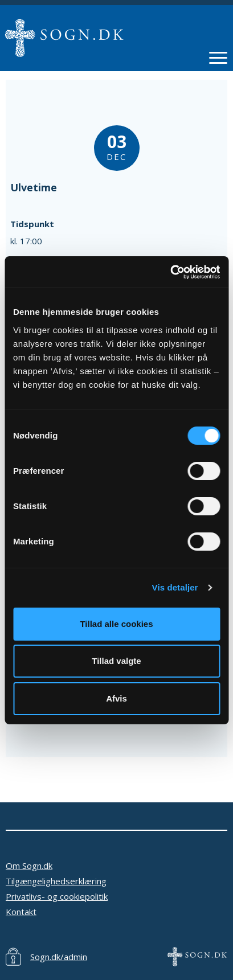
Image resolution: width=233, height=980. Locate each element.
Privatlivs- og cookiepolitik (57, 896)
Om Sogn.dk (29, 866)
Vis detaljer (175, 587)
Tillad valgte (116, 661)
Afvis (116, 698)
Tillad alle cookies (116, 624)
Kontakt (21, 912)
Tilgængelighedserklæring (56, 881)
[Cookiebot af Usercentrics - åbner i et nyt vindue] (170, 272)
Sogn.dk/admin (59, 957)
